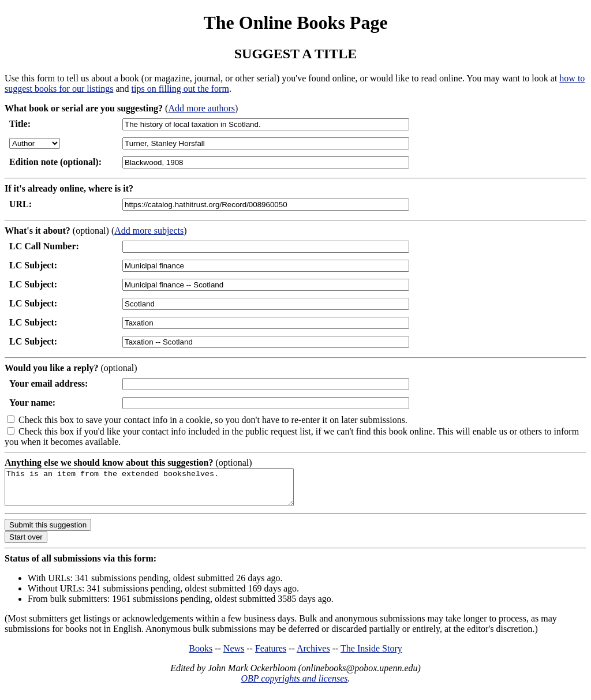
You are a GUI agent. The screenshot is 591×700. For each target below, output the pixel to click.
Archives (313, 655)
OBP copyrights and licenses (294, 685)
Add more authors (201, 108)
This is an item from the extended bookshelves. (167, 491)
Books (201, 655)
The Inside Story (371, 655)
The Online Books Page (295, 23)
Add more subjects (149, 231)
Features (271, 655)
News (234, 655)
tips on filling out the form (180, 89)
